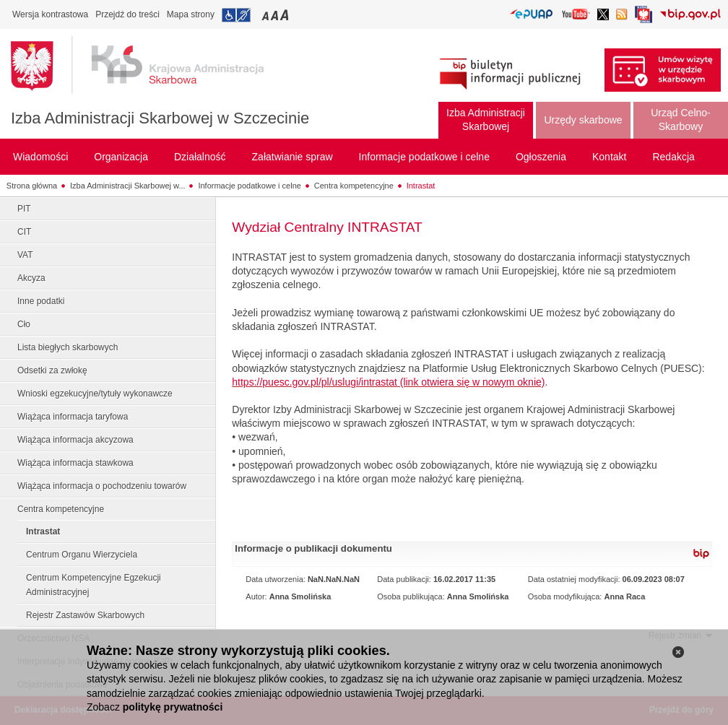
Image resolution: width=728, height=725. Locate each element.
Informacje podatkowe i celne (249, 186)
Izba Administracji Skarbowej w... (128, 186)
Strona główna (32, 186)
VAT (25, 255)
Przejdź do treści (127, 14)
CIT (24, 232)
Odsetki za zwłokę (52, 370)
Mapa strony (191, 14)
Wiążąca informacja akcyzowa (75, 440)
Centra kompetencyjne (354, 186)
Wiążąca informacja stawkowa (75, 463)
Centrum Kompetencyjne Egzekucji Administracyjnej (94, 585)
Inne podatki (41, 301)
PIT (24, 209)
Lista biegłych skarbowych (68, 347)
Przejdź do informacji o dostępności (236, 15)
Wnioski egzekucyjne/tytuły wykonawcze (95, 394)
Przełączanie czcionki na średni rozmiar (276, 15)
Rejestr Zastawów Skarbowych (85, 615)
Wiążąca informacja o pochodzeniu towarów (102, 486)
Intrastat (421, 186)
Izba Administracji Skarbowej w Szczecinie (160, 118)
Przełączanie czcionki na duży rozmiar (286, 15)
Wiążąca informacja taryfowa (73, 417)
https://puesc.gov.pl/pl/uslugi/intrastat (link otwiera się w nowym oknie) (388, 382)
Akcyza (31, 278)
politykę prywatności (173, 707)
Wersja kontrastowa (50, 14)
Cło (24, 324)
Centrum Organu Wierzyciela (82, 555)
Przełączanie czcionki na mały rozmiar (266, 15)
